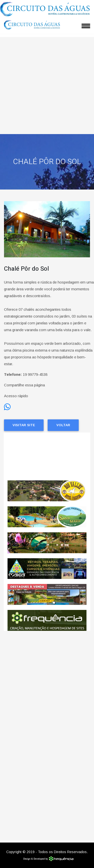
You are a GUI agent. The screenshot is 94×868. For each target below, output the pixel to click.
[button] (10, 229)
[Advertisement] (47, 84)
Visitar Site (24, 425)
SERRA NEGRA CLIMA (47, 456)
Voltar (63, 425)
